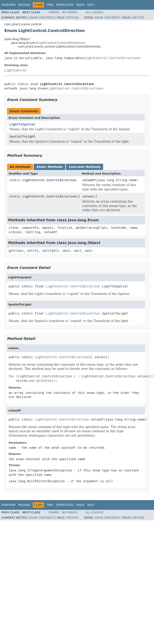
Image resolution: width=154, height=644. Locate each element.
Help (91, 5)
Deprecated (65, 5)
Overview (8, 5)
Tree (50, 5)
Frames (54, 12)
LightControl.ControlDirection (60, 43)
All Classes (95, 12)
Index (81, 5)
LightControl (16, 70)
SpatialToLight (22, 136)
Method (73, 18)
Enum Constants (42, 18)
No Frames (70, 12)
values (88, 196)
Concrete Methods (85, 167)
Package (24, 5)
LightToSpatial (22, 124)
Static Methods (49, 167)
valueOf (89, 180)
